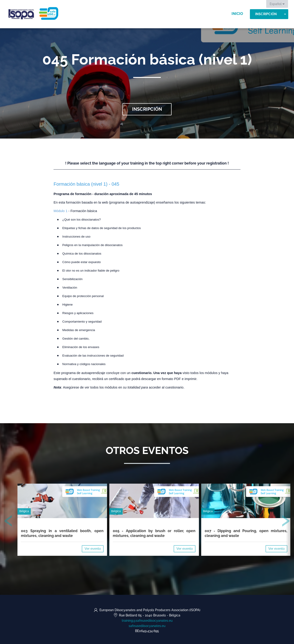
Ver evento (93, 549)
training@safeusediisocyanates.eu (147, 621)
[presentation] (8, 522)
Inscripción (266, 14)
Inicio (237, 14)
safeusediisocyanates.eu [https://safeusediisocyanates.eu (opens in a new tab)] (147, 626)
